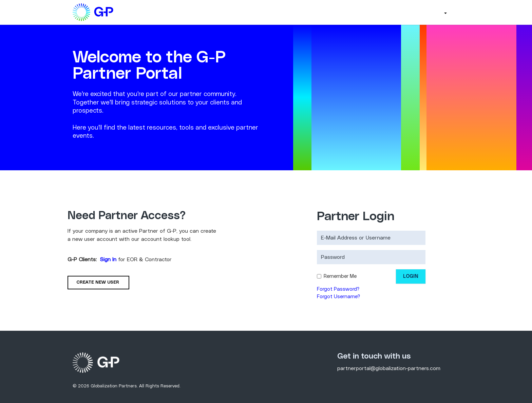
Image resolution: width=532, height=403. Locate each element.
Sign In (108, 260)
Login (411, 276)
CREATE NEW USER (98, 282)
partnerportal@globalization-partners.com (389, 368)
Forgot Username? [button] (338, 297)
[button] (445, 12)
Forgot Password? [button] (338, 289)
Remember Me (340, 276)
